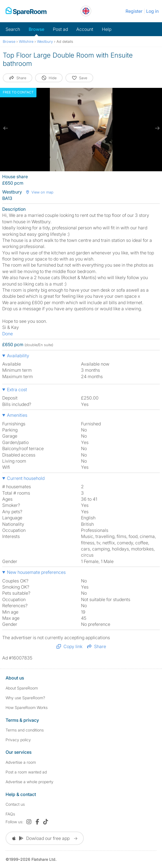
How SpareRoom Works (27, 707)
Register (134, 11)
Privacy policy (18, 740)
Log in (152, 11)
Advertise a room (21, 762)
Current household (26, 478)
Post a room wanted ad (26, 772)
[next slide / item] (156, 128)
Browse (36, 29)
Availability (18, 356)
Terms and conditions (25, 730)
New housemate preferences (36, 572)
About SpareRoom (22, 688)
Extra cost (17, 390)
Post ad (60, 29)
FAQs (10, 814)
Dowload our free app (45, 838)
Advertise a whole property (30, 782)
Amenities (17, 415)
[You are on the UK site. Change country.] (86, 11)
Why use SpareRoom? (25, 698)
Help (107, 29)
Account (85, 29)
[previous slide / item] (6, 128)
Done (8, 334)
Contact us (15, 804)
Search (13, 29)
